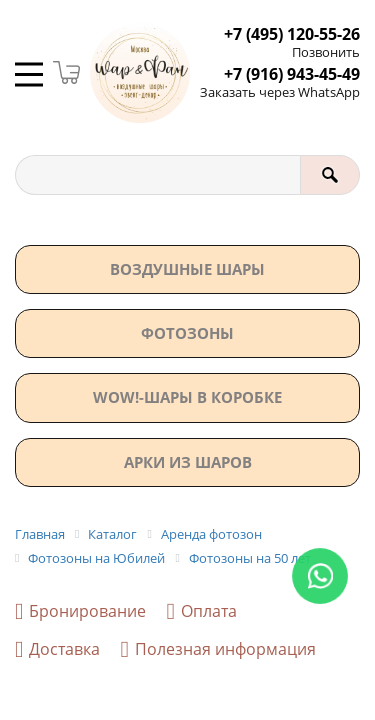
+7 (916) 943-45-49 (292, 74)
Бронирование (80, 611)
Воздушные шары (187, 269)
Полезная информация (217, 649)
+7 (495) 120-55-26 (292, 34)
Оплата (201, 611)
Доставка (57, 649)
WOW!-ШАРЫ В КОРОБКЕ (187, 397)
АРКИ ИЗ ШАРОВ (188, 462)
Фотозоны (187, 333)
